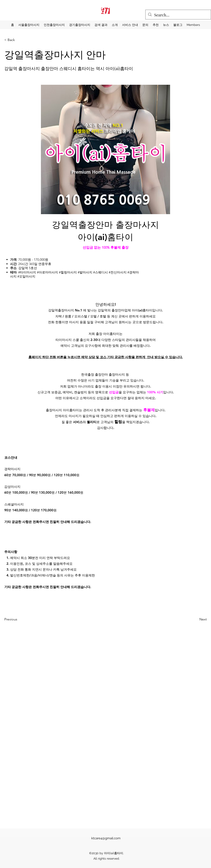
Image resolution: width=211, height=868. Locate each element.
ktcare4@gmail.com (106, 838)
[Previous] (24, 619)
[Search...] (178, 15)
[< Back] (19, 40)
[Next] (192, 619)
